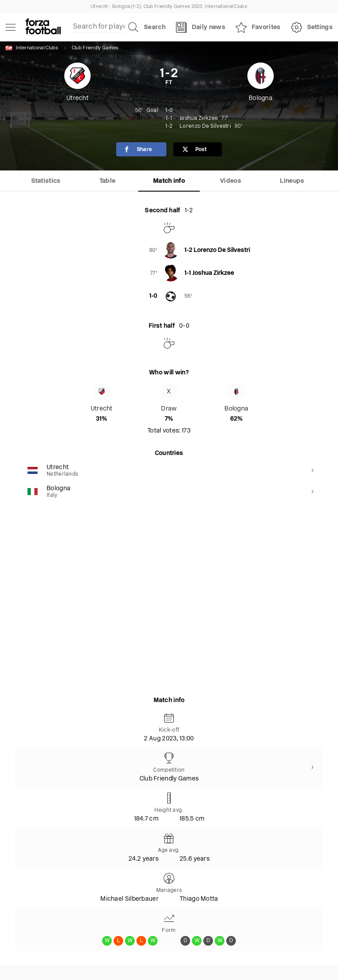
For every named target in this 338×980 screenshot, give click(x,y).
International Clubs (32, 48)
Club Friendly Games (95, 48)
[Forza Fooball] (43, 27)
